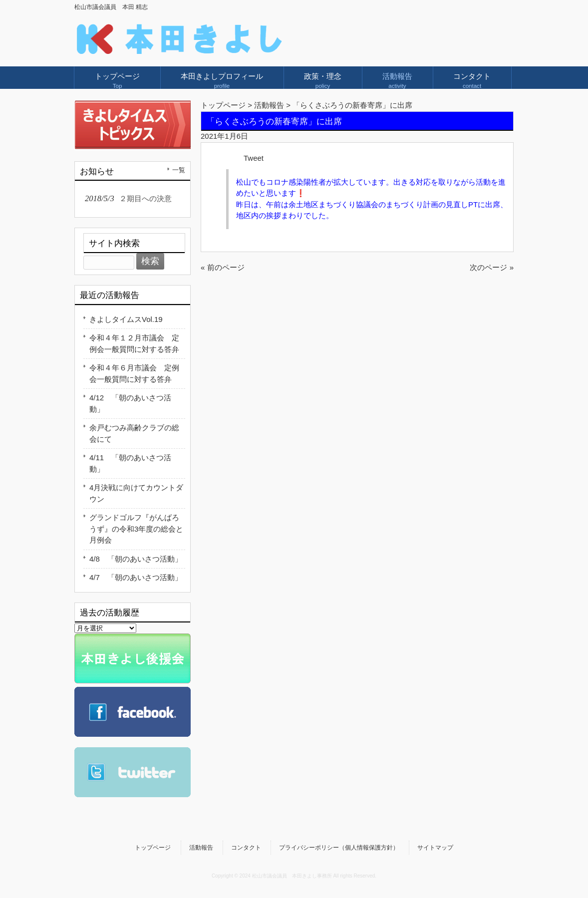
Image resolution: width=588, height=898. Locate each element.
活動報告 (201, 848)
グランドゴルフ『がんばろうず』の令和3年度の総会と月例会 (136, 529)
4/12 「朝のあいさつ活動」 (130, 403)
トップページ (223, 105)
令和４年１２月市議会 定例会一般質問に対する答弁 (134, 343)
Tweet (254, 158)
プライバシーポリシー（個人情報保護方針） (339, 848)
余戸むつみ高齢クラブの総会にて (134, 433)
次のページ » (492, 267)
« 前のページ (223, 267)
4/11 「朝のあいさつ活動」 (130, 463)
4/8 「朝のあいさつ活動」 (136, 559)
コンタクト (246, 848)
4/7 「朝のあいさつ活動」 (136, 577)
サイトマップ (435, 848)
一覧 (179, 170)
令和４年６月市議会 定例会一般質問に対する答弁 (134, 373)
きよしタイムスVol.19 (126, 319)
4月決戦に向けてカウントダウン (136, 493)
